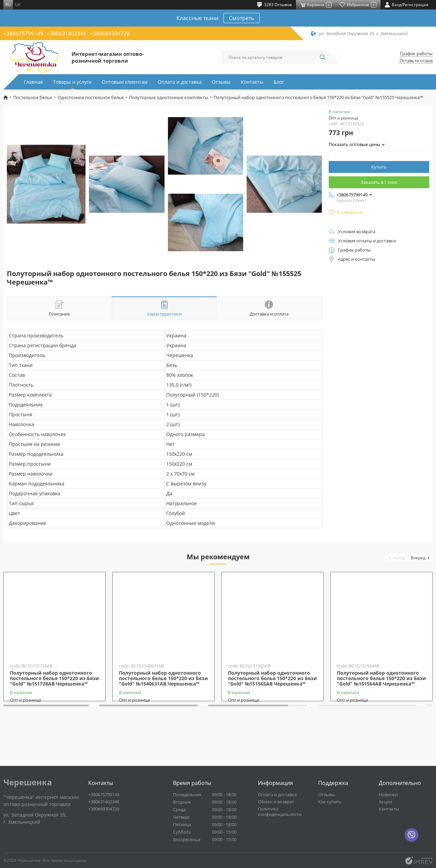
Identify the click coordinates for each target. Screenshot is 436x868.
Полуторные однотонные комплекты (169, 98)
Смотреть (242, 18)
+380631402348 (67, 33)
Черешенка (28, 782)
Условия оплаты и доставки (367, 241)
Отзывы (221, 82)
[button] (397, 558)
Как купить (330, 802)
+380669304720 (110, 33)
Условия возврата (357, 232)
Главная (33, 82)
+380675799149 (23, 33)
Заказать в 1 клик (379, 182)
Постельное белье (33, 98)
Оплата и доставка (180, 82)
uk (18, 5)
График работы (416, 54)
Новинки (388, 794)
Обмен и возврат (276, 802)
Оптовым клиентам (125, 82)
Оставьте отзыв (416, 61)
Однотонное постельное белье (91, 98)
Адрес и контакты (356, 259)
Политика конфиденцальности (280, 811)
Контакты (252, 82)
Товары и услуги (72, 82)
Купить (379, 167)
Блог (279, 82)
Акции (385, 802)
